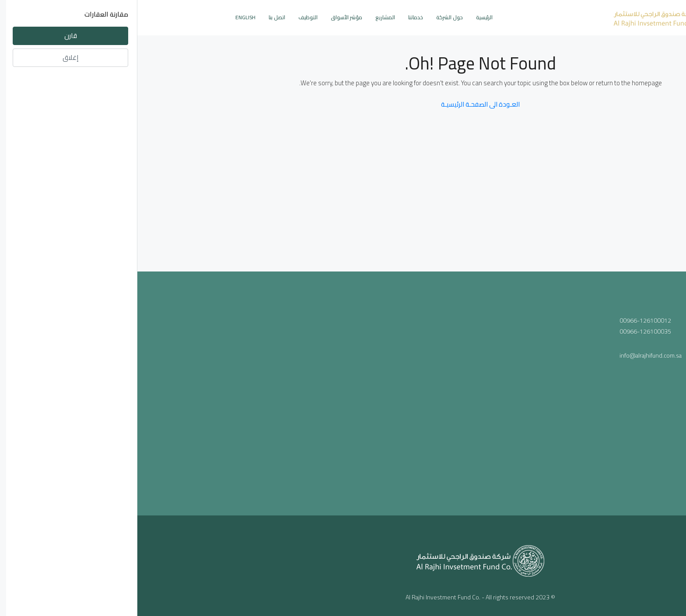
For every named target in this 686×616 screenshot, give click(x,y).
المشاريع (248, 17)
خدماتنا (278, 17)
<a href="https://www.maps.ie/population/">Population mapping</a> (343, 392)
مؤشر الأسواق (209, 17)
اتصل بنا (140, 17)
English (108, 17)
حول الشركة (312, 17)
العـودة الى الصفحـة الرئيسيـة (343, 104)
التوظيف (171, 17)
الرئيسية (347, 17)
